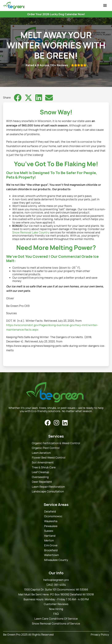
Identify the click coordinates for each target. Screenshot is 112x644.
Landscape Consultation (48, 492)
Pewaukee (51, 526)
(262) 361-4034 (56, 585)
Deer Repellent (42, 482)
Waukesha (51, 521)
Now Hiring (56, 609)
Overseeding (40, 477)
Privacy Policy (100, 635)
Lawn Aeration (41, 453)
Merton (49, 541)
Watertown (51, 555)
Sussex (49, 531)
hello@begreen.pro (56, 580)
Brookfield (51, 550)
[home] (13, 6)
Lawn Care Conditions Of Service (56, 619)
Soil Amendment (43, 463)
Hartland (50, 536)
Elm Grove (51, 545)
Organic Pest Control (46, 448)
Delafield (50, 512)
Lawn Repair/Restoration (48, 487)
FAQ (56, 614)
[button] (105, 6)
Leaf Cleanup (40, 472)
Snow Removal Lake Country (31, 232)
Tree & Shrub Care (44, 467)
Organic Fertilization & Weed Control (56, 443)
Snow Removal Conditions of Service (56, 624)
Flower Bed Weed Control (49, 458)
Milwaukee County (56, 560)
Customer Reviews (56, 604)
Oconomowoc (53, 516)
